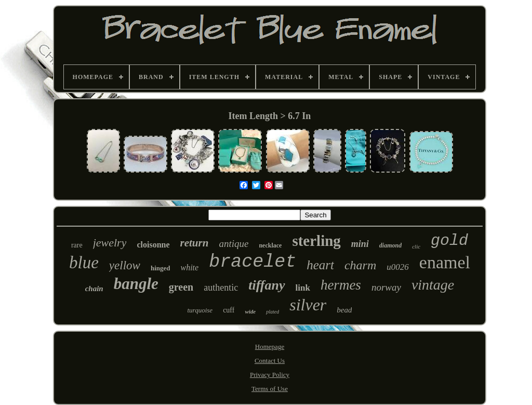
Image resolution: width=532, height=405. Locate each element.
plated (272, 312)
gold (449, 241)
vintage (433, 285)
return (195, 243)
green (181, 287)
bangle (136, 284)
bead (344, 310)
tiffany (267, 285)
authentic (221, 288)
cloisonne (153, 245)
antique (234, 244)
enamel (445, 262)
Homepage (270, 347)
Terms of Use (270, 389)
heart (320, 265)
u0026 (398, 267)
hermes (341, 285)
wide (250, 311)
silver (308, 305)
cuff (229, 310)
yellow (125, 265)
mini (360, 244)
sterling (316, 241)
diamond (390, 245)
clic (416, 246)
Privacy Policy (270, 375)
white (189, 267)
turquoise (200, 310)
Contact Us (270, 361)
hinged (161, 268)
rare (77, 245)
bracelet (252, 262)
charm (360, 265)
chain (94, 289)
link (303, 288)
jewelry (110, 243)
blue (84, 263)
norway (386, 287)
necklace (270, 245)
